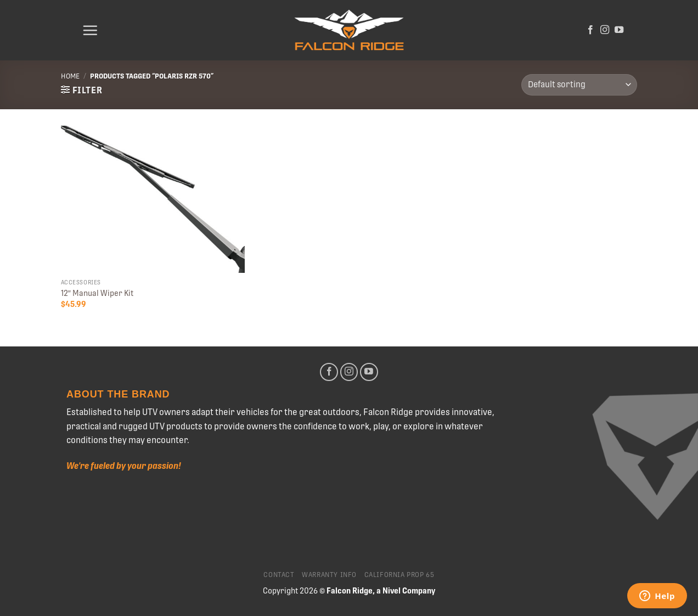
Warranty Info (329, 575)
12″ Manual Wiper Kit (97, 293)
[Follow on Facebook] (590, 30)
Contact (279, 575)
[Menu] (90, 30)
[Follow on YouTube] (619, 30)
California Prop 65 (399, 575)
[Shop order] (579, 85)
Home (70, 76)
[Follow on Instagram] (605, 30)
